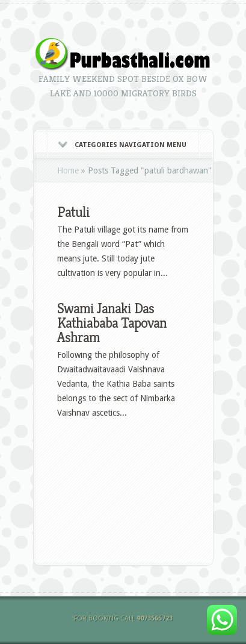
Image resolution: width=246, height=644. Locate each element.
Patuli (73, 212)
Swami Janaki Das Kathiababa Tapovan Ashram (112, 323)
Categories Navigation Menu (122, 145)
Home (68, 170)
